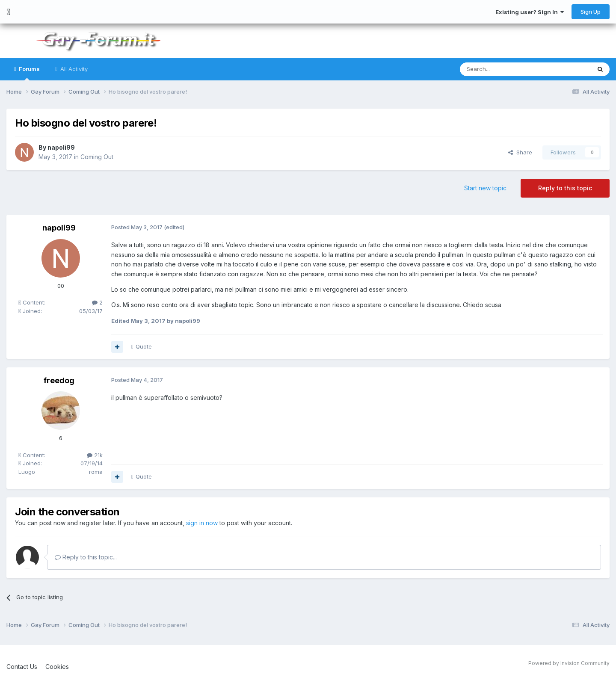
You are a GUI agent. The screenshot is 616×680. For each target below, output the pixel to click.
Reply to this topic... (86, 557)
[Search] (503, 69)
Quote (144, 346)
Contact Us (22, 667)
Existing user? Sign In (530, 12)
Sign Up (591, 12)
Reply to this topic (565, 188)
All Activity (73, 69)
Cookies (57, 667)
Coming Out (97, 157)
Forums (29, 73)
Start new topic (485, 188)
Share (520, 152)
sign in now (202, 523)
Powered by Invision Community (569, 663)
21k (95, 455)
